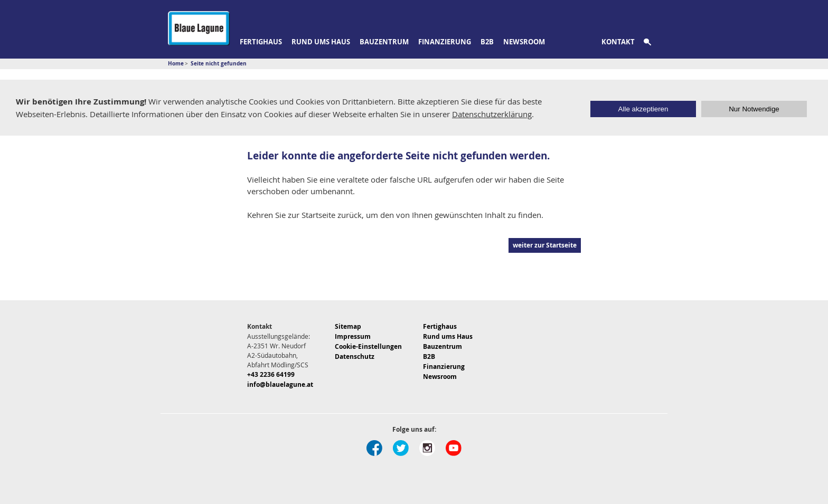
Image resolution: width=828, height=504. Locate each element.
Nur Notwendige (754, 109)
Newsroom (524, 42)
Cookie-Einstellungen (368, 346)
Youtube (454, 448)
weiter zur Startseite (545, 245)
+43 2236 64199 (271, 374)
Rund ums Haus (321, 42)
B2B (487, 42)
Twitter (401, 448)
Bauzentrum (384, 42)
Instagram (427, 448)
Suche (653, 42)
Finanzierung (445, 42)
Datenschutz (355, 356)
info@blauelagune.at (280, 384)
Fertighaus (261, 42)
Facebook (374, 448)
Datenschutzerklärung (492, 114)
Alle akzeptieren (643, 109)
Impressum (353, 336)
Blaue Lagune (199, 28)
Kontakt (618, 42)
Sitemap (348, 326)
